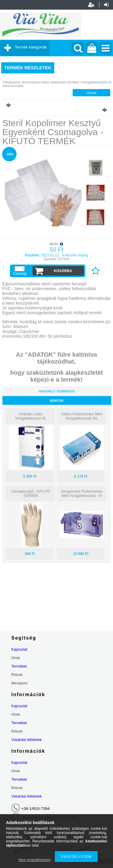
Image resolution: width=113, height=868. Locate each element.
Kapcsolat (19, 649)
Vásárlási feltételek (27, 740)
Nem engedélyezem (35, 860)
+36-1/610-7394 (36, 809)
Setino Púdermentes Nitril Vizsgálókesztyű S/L (82, 416)
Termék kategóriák (31, 47)
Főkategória (11, 82)
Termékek (19, 666)
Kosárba (63, 271)
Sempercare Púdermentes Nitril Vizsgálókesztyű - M (82, 494)
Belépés (106, 5)
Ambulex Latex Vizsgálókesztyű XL (31, 416)
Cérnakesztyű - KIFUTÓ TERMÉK (31, 494)
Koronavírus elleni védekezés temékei (51, 82)
